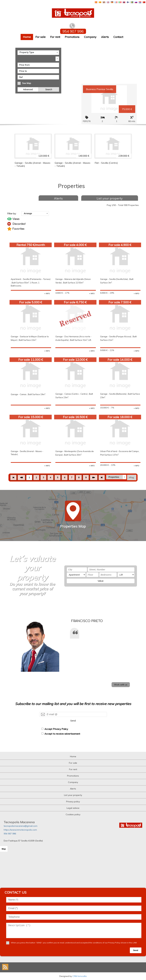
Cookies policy (73, 814)
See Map (27, 83)
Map (4, 849)
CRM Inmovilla (80, 976)
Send (73, 721)
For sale (40, 37)
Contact (118, 37)
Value (101, 581)
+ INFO (47, 294)
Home (27, 37)
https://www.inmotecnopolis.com (20, 830)
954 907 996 (10, 834)
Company (90, 37)
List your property (110, 198)
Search (49, 89)
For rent (55, 37)
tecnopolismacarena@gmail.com (21, 826)
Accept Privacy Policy (56, 729)
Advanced (28, 89)
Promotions (72, 37)
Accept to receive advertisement (62, 734)
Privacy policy (73, 802)
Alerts (105, 37)
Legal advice (73, 808)
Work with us (121, 685)
